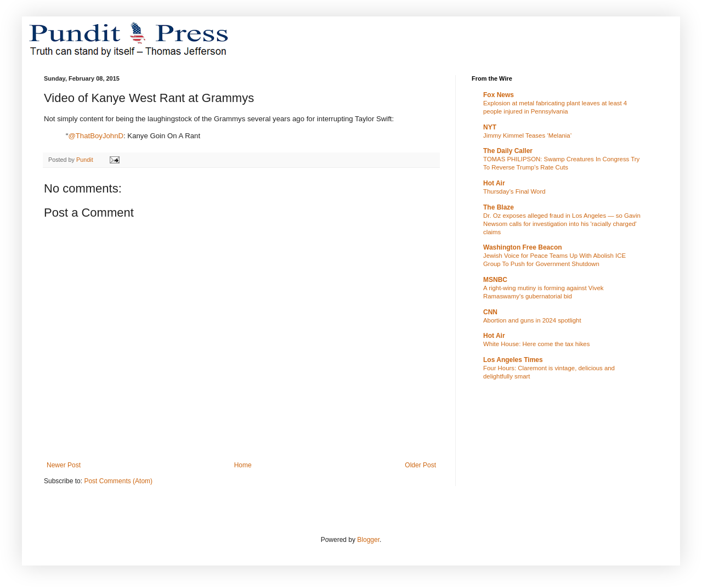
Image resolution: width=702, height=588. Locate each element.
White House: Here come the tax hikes (536, 344)
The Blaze (499, 207)
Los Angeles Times (513, 360)
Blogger (368, 540)
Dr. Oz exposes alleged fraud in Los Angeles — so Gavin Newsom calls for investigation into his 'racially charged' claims (562, 224)
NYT (490, 127)
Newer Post (64, 465)
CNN (490, 312)
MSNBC (495, 280)
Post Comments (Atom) (118, 481)
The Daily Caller (508, 151)
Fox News (499, 95)
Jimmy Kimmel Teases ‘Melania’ (527, 135)
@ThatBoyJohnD (96, 136)
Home (243, 465)
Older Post (420, 465)
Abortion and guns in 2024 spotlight (532, 320)
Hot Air (494, 183)
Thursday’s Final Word (514, 191)
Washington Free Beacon (523, 247)
